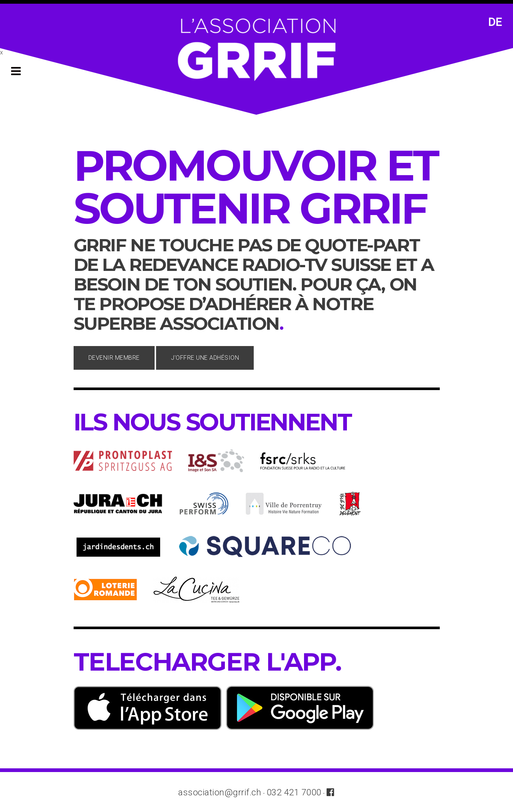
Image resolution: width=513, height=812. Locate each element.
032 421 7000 (294, 792)
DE (495, 22)
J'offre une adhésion (205, 358)
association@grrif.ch (220, 792)
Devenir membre (114, 358)
